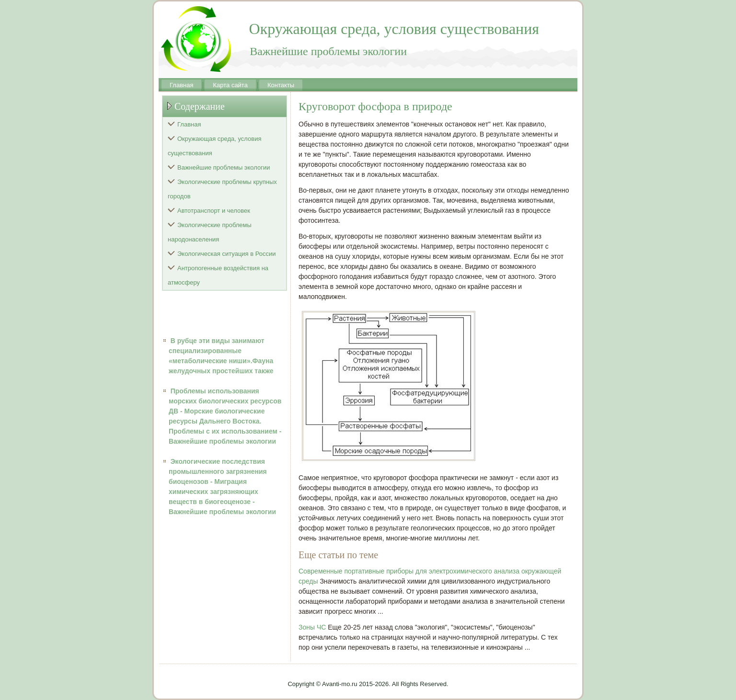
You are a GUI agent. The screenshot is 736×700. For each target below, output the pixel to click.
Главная (181, 85)
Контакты (281, 85)
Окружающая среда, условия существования (215, 146)
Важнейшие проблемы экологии (224, 167)
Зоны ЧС (312, 627)
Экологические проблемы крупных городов (222, 189)
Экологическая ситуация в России (227, 254)
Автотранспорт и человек (214, 211)
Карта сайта (230, 85)
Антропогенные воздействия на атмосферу (218, 275)
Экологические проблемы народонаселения (210, 232)
